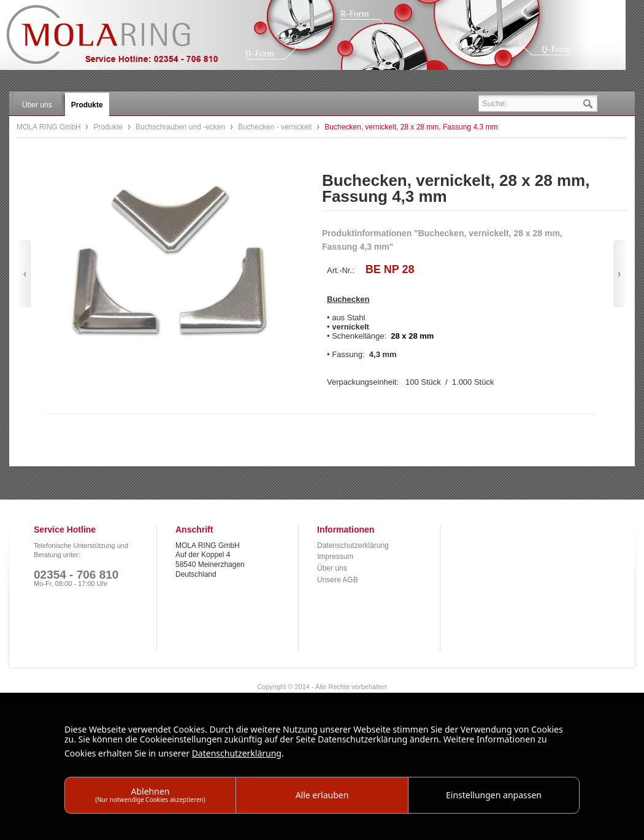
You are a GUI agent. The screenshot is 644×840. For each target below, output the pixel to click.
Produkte (109, 127)
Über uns (332, 568)
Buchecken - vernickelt (276, 127)
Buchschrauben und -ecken (181, 127)
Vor (619, 274)
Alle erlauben (322, 795)
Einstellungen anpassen (494, 795)
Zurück (25, 274)
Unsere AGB (338, 580)
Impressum (335, 557)
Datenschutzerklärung (353, 545)
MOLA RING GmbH (121, 40)
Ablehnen (150, 794)
